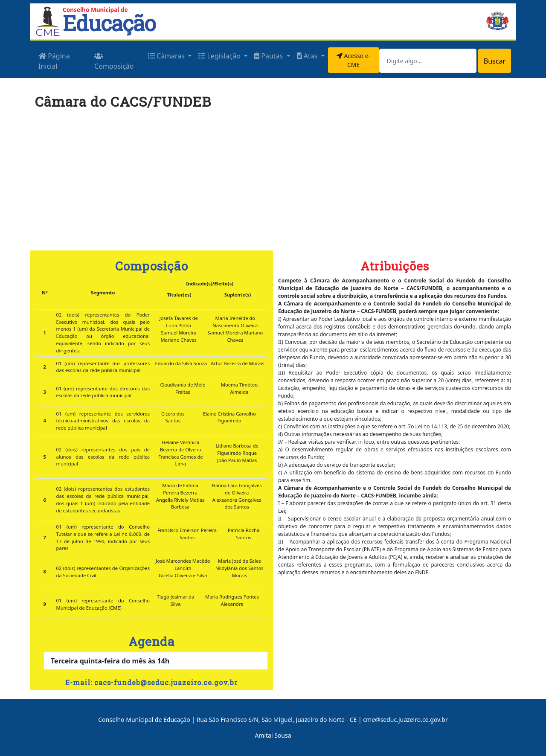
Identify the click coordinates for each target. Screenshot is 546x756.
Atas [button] (308, 56)
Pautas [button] (269, 56)
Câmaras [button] (167, 56)
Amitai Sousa (273, 735)
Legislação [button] (220, 56)
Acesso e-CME (353, 60)
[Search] (428, 61)
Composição (114, 62)
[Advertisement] (273, 184)
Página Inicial (54, 61)
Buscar (495, 61)
